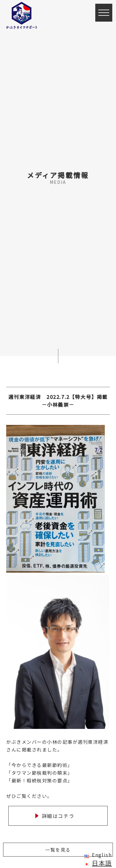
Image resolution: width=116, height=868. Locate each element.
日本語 (102, 863)
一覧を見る (58, 850)
